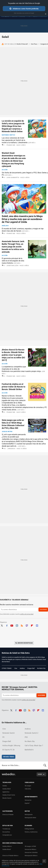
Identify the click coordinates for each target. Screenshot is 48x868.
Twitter (2, 625)
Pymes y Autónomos (31, 832)
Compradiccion (7, 835)
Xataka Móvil (6, 789)
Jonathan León (12, 266)
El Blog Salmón (29, 829)
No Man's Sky (41, 668)
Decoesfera (6, 832)
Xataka (5, 786)
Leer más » (32, 143)
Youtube (12, 625)
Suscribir (43, 610)
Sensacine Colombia (31, 852)
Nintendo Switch (8, 135)
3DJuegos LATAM (30, 846)
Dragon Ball (31, 668)
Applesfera (6, 792)
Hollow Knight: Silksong (11, 746)
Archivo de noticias (25, 643)
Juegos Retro (7, 432)
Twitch (27, 625)
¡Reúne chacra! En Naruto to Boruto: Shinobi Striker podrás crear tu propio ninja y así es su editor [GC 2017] (13, 355)
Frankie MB (11, 145)
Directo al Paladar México (10, 856)
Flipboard (32, 625)
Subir (40, 774)
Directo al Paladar (8, 815)
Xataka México (7, 846)
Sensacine (28, 800)
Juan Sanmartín (13, 177)
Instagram (17, 625)
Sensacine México (30, 849)
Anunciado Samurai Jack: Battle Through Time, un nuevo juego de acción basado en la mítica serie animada (13, 247)
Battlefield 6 (29, 750)
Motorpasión (29, 815)
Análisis (5, 226)
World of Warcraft (22, 44)
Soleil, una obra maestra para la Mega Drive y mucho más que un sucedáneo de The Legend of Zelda (22, 219)
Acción (5, 170)
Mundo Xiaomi (7, 798)
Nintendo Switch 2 (31, 733)
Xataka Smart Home (9, 795)
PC (3, 737)
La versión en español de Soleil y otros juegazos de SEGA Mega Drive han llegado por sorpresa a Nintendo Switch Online (13, 126)
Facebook (7, 625)
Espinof (27, 803)
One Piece (34, 44)
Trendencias (6, 829)
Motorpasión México (31, 856)
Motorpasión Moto (30, 818)
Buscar (45, 765)
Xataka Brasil (7, 849)
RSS (22, 625)
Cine (16, 668)
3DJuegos (28, 786)
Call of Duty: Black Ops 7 (34, 746)
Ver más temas (9, 757)
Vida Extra (28, 789)
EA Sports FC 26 (8, 750)
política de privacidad (27, 614)
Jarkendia (11, 449)
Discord (37, 625)
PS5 (26, 737)
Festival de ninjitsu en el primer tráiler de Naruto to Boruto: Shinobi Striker (14, 387)
